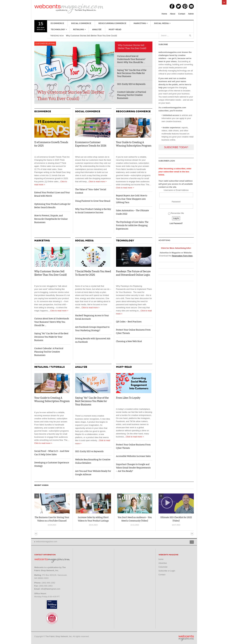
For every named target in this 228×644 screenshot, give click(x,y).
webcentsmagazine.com (69, 8)
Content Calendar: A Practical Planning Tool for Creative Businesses (132, 95)
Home (164, 14)
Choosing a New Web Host (129, 341)
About (173, 14)
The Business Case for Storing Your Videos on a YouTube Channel (52, 519)
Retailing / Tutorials (50, 367)
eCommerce (57, 23)
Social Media (155, 23)
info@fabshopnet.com (51, 589)
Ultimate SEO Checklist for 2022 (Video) (176, 519)
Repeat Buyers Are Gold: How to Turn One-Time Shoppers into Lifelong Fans (132, 199)
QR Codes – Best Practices (129, 322)
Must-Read (90, 29)
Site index (185, 542)
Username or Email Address (176, 190)
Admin (191, 14)
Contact (182, 14)
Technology (177, 23)
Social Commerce (79, 23)
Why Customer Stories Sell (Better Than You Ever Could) (91, 36)
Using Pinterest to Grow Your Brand (93, 201)
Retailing (55, 29)
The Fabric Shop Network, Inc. (59, 636)
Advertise (163, 563)
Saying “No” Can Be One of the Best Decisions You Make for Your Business (132, 73)
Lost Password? (176, 223)
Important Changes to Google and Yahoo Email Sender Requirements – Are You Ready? (133, 468)
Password (176, 202)
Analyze (73, 29)
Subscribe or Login (167, 570)
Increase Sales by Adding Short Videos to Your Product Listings (93, 519)
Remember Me (176, 213)
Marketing (134, 23)
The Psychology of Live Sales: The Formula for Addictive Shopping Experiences (132, 225)
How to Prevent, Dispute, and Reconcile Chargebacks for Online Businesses (51, 219)
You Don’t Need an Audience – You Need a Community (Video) (135, 519)
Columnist (163, 567)
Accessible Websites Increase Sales (133, 456)
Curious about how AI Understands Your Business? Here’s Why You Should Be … (131, 59)
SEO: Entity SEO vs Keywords (131, 84)
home (161, 559)
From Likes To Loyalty (128, 398)
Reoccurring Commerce (109, 23)
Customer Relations (46, 44)
